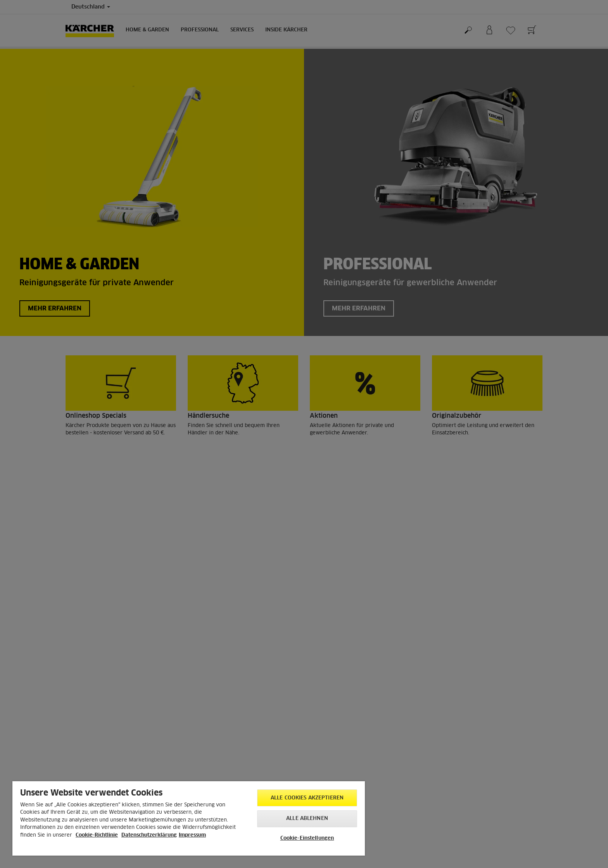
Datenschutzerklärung (149, 835)
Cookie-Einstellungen (307, 838)
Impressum (192, 835)
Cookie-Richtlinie (97, 835)
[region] (189, 818)
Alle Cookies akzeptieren (307, 798)
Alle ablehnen (307, 819)
